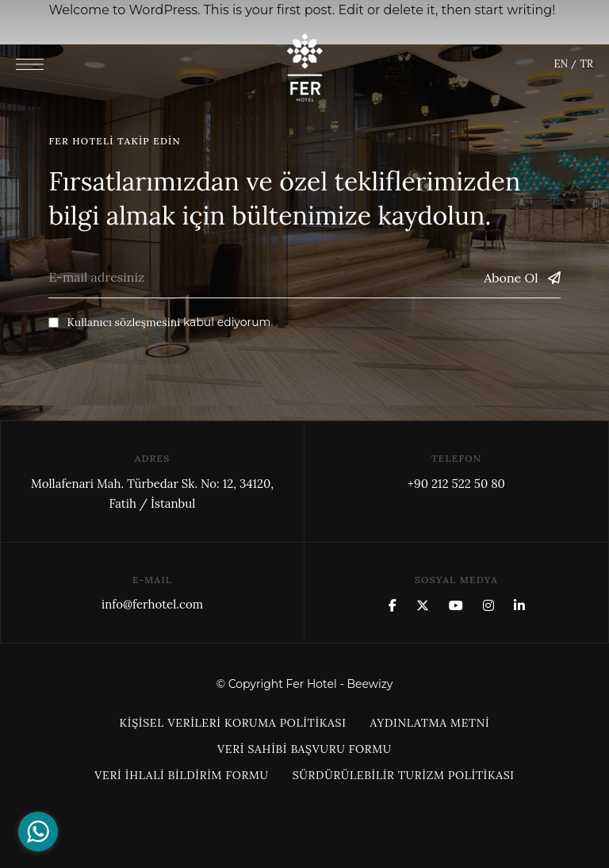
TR (586, 64)
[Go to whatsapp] (38, 832)
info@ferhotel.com (152, 604)
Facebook (393, 605)
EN (561, 64)
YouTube (456, 605)
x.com (423, 605)
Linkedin (519, 605)
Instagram (488, 605)
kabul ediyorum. (161, 322)
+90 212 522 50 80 (456, 484)
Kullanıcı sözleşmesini (123, 322)
